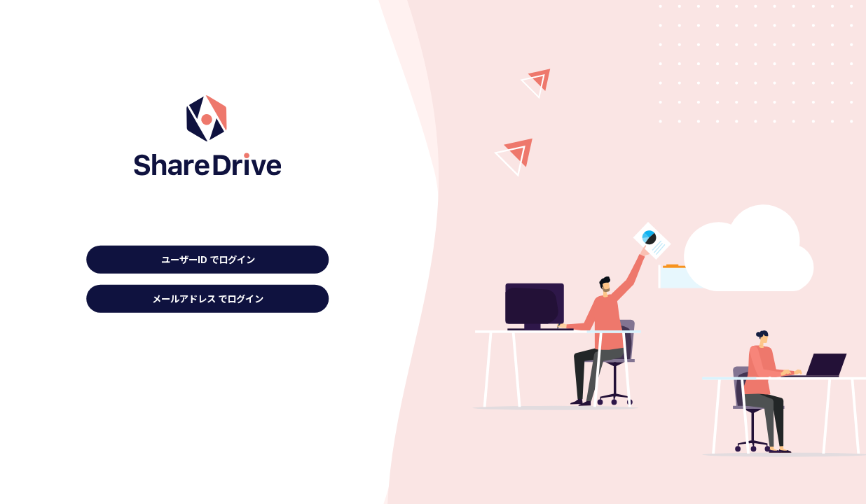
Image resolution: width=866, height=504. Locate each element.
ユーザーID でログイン (208, 259)
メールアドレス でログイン (208, 299)
